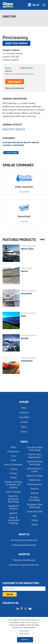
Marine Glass (27, 249)
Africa (13, 447)
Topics (24, 427)
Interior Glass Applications (35, 456)
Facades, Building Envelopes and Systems (13, 485)
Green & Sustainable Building (13, 520)
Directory (24, 412)
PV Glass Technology (35, 499)
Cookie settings (24, 634)
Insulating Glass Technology (35, 449)
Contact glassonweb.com (24, 545)
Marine (24, 271)
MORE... (43, 239)
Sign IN (36, 5)
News (24, 408)
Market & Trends (35, 476)
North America (35, 484)
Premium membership (24, 560)
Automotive (27, 361)
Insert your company (16, 43)
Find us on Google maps (15, 88)
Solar (24, 316)
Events (13, 477)
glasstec (13, 513)
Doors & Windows (13, 464)
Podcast (35, 493)
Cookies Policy (24, 631)
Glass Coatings (13, 492)
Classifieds (24, 417)
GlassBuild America (13, 507)
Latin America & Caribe (35, 470)
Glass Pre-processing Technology (13, 499)
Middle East (35, 480)
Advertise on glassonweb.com (24, 565)
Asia (13, 456)
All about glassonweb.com (24, 540)
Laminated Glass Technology (35, 463)
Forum (24, 432)
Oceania (35, 489)
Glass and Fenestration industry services (21, 143)
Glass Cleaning (12, 153)
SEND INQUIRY (15, 82)
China (13, 460)
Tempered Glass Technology (35, 506)
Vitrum (35, 524)
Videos (35, 520)
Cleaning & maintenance (13, 145)
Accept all (25, 640)
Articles (24, 422)
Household (26, 293)
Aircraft (25, 338)
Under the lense (35, 511)
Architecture (13, 451)
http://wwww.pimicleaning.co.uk (19, 74)
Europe (13, 473)
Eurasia (13, 469)
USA (35, 516)
